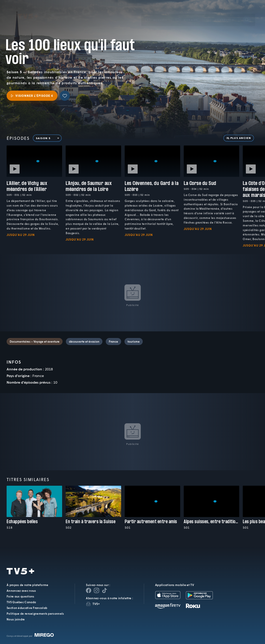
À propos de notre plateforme (27, 585)
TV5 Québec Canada (21, 602)
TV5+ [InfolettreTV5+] (96, 604)
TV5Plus (28, 10)
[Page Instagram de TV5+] (96, 590)
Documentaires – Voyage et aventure (35, 342)
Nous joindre (16, 619)
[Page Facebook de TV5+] (89, 590)
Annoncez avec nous (21, 591)
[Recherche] (247, 13)
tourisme (134, 342)
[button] (187, 14)
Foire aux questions (20, 596)
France (113, 342)
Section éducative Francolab (27, 608)
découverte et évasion (84, 342)
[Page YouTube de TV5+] (104, 590)
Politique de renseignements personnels (35, 614)
